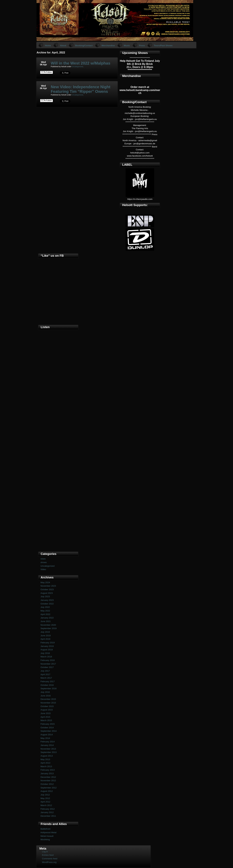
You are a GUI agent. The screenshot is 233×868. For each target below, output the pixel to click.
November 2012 (48, 780)
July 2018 (45, 653)
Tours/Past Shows (163, 46)
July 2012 (45, 795)
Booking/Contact (84, 46)
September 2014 (49, 731)
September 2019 (49, 628)
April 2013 (45, 763)
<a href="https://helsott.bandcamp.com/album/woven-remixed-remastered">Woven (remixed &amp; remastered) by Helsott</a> (58, 495)
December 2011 (48, 816)
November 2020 (48, 625)
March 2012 (46, 805)
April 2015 (45, 717)
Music (127, 46)
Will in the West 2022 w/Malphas (81, 63)
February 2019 (48, 643)
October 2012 (47, 784)
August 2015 (47, 710)
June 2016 (46, 696)
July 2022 (45, 607)
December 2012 (48, 777)
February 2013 (48, 770)
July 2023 (45, 597)
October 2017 (47, 667)
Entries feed (48, 855)
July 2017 (45, 671)
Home (48, 46)
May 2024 (45, 582)
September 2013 (49, 752)
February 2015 (48, 724)
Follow (47, 72)
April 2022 (45, 614)
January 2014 (47, 745)
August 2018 (47, 650)
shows (44, 562)
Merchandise (108, 46)
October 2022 (47, 604)
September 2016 (49, 689)
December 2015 (48, 699)
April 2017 (45, 674)
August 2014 (47, 735)
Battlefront (45, 829)
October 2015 (47, 706)
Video (43, 569)
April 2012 (45, 802)
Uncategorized (77, 67)
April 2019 (45, 639)
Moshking (45, 839)
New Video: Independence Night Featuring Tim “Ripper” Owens (81, 89)
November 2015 (48, 703)
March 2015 (46, 720)
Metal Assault (47, 836)
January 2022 (47, 618)
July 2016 (45, 692)
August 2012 (47, 791)
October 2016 (47, 685)
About (63, 46)
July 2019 (45, 632)
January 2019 (47, 646)
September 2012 (49, 788)
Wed (43, 62)
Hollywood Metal (48, 832)
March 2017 (46, 678)
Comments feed (50, 859)
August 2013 (47, 756)
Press (142, 46)
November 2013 (48, 749)
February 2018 (48, 660)
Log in (45, 852)
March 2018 (46, 657)
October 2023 (47, 589)
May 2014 (45, 738)
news (43, 559)
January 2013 (47, 773)
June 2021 (46, 621)
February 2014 (48, 742)
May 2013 (45, 759)
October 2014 (47, 728)
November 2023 (48, 586)
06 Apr (43, 65)
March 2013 (46, 766)
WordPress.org (49, 862)
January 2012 (47, 812)
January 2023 (47, 600)
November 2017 (48, 664)
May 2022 (45, 611)
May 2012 (45, 798)
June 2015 (46, 713)
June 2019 (46, 636)
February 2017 (48, 681)
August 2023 (47, 593)
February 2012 (48, 809)
